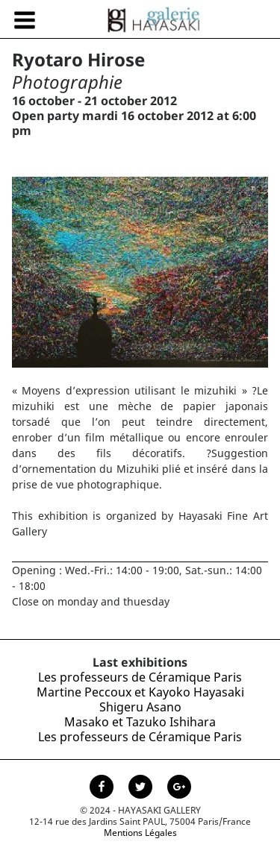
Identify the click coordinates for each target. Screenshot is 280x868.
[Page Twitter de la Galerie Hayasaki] (142, 788)
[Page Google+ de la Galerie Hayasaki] (179, 788)
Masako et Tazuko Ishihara (140, 722)
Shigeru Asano (140, 707)
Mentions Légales (140, 833)
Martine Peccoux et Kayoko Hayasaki (140, 692)
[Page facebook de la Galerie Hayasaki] (103, 788)
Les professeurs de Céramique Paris (140, 677)
